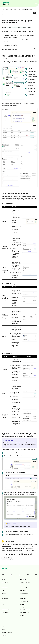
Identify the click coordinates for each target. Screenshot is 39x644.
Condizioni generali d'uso (7, 632)
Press (3, 585)
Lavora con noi (5, 582)
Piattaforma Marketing (25, 582)
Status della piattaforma (25, 610)
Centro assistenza (24, 601)
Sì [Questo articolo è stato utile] (5, 558)
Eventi (3, 604)
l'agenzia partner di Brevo (23, 550)
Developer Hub (24, 607)
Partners (3, 607)
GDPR (3, 590)
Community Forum (5, 613)
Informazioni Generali (27, 10)
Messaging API (23, 590)
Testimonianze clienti (6, 610)
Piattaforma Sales (24, 588)
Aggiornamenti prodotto (25, 613)
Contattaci (22, 604)
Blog (3, 601)
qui (33, 546)
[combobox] (19, 13)
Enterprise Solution (24, 593)
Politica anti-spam (5, 627)
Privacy (3, 630)
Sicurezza (4, 593)
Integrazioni (23, 615)
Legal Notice (4, 635)
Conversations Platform (25, 585)
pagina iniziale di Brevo (13, 453)
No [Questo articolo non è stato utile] (10, 558)
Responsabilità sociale (6, 588)
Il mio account (9, 10)
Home (3, 10)
